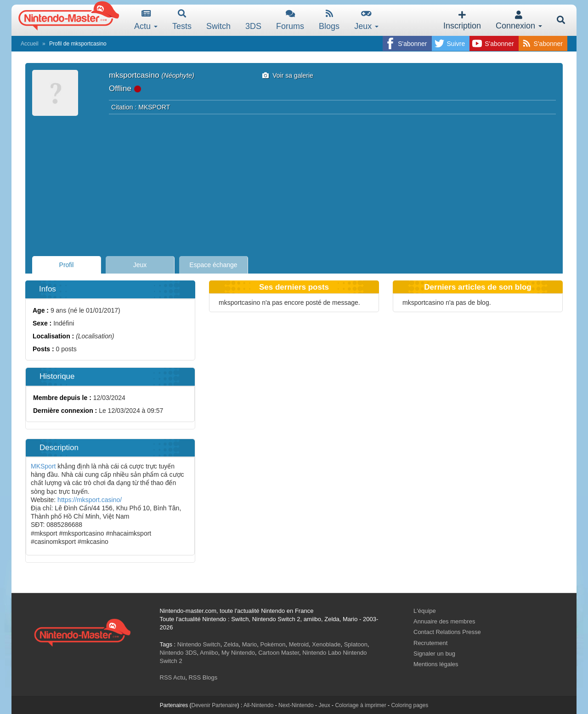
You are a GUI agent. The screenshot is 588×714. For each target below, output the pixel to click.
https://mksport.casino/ (89, 500)
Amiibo (209, 653)
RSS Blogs (203, 677)
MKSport (44, 466)
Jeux (366, 20)
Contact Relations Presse (447, 632)
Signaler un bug (434, 654)
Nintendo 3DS (178, 653)
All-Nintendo (258, 705)
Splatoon (356, 644)
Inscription (462, 20)
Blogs (329, 20)
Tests (182, 20)
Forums (290, 20)
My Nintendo (238, 653)
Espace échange (213, 265)
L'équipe (425, 611)
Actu (146, 20)
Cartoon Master (279, 653)
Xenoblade (326, 644)
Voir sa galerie (288, 75)
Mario (250, 644)
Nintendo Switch (199, 644)
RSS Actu (173, 677)
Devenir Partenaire (215, 705)
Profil (67, 265)
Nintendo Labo (322, 653)
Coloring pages (410, 705)
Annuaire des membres (444, 621)
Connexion (519, 20)
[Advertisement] (294, 183)
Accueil (30, 44)
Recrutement (430, 643)
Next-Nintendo (296, 705)
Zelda (231, 644)
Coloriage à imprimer (360, 705)
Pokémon (273, 644)
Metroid (299, 644)
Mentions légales (436, 664)
